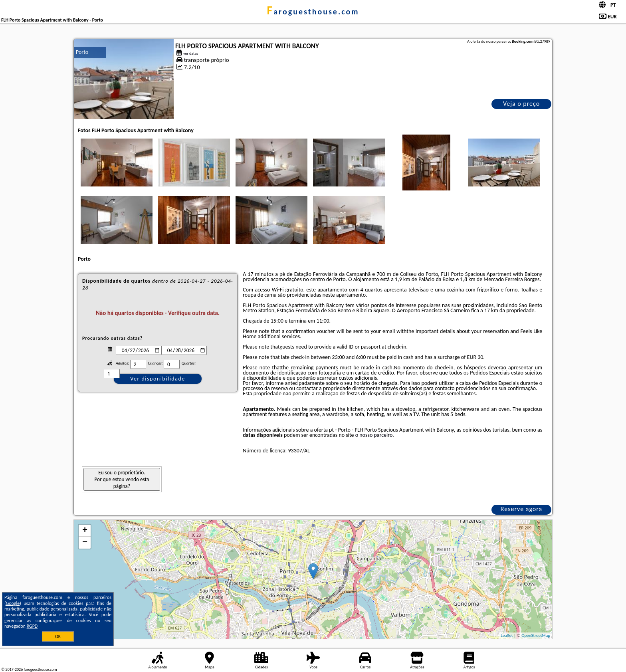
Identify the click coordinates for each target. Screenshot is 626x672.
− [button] (85, 543)
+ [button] (85, 531)
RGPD (32, 626)
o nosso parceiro (374, 435)
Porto (82, 52)
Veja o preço (521, 104)
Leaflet (507, 635)
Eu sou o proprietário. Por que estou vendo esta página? (122, 479)
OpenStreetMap (536, 635)
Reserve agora (521, 509)
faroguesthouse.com (313, 12)
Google (13, 603)
